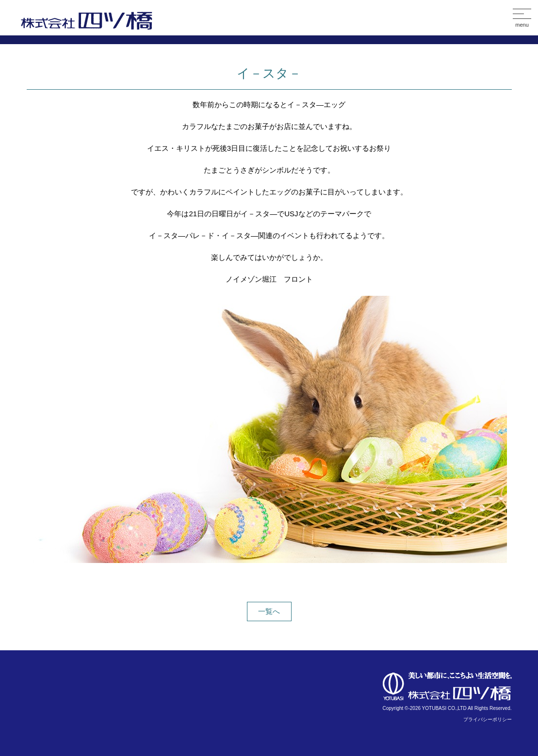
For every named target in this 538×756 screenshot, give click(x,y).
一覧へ (269, 611)
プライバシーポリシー (488, 719)
